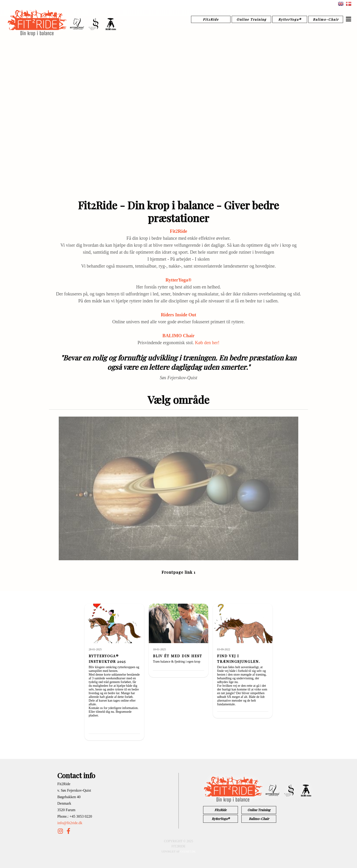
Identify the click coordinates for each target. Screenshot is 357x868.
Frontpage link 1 (178, 572)
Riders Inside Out (178, 315)
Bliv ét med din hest (178, 656)
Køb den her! (207, 343)
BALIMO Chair (178, 336)
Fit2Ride (211, 19)
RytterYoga (178, 280)
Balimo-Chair (326, 19)
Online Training (252, 19)
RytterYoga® (290, 19)
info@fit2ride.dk (70, 823)
